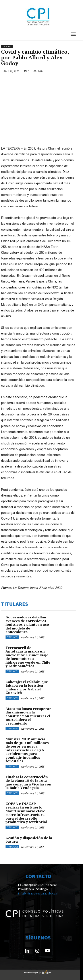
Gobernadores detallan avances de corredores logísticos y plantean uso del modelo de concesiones (27, 625)
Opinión (7, 46)
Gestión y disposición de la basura (29, 840)
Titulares (12, 637)
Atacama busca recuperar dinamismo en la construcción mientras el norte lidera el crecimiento (28, 716)
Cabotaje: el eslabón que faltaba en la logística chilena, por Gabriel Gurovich (27, 688)
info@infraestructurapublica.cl (38, 893)
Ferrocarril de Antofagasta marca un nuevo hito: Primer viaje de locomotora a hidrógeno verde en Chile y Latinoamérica (28, 657)
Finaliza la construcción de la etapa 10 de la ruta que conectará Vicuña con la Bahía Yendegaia (28, 783)
